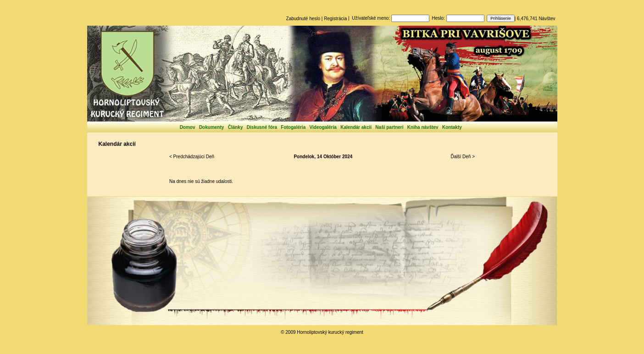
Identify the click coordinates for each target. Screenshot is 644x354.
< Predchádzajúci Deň (192, 157)
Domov (188, 127)
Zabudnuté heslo (303, 19)
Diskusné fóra (262, 127)
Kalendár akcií (356, 127)
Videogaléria (323, 127)
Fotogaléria (293, 127)
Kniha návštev (423, 127)
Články (236, 127)
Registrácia (335, 19)
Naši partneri (389, 127)
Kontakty (452, 127)
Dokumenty (211, 127)
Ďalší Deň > (463, 157)
